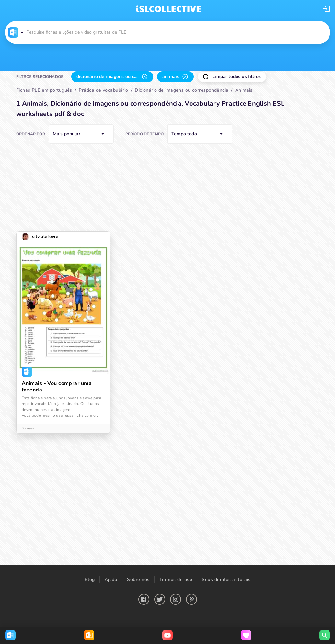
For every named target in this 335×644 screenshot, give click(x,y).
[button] (327, 9)
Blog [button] (90, 579)
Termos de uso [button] (176, 579)
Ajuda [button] (111, 579)
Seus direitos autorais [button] (226, 579)
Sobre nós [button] (138, 579)
